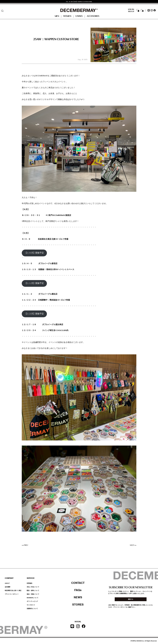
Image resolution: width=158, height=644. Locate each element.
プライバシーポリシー (12, 594)
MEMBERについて (33, 598)
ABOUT (7, 583)
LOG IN (131, 10)
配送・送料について (33, 590)
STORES (78, 605)
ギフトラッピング (32, 601)
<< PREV (25, 545)
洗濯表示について (32, 609)
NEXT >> (133, 545)
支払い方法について (33, 587)
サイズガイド (31, 605)
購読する (131, 599)
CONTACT (78, 583)
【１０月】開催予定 (34, 253)
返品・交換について (33, 594)
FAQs (78, 590)
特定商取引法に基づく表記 (13, 590)
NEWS (78, 597)
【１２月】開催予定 (34, 314)
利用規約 (29, 583)
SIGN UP (131, 12)
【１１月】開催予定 (34, 283)
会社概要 (8, 587)
